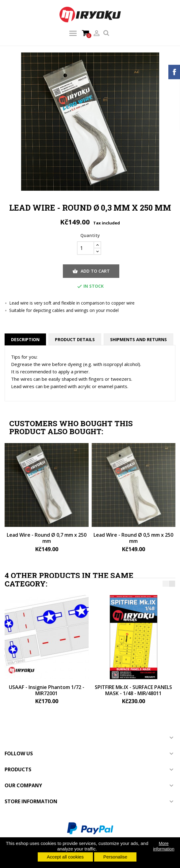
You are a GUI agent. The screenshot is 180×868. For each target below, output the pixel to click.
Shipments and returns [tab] (138, 339)
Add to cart (91, 271)
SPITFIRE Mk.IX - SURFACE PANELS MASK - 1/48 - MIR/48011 (133, 690)
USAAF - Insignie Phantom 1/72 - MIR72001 (47, 690)
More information (164, 846)
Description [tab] (25, 339)
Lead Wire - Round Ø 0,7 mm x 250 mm (47, 538)
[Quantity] (86, 248)
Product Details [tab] (75, 339)
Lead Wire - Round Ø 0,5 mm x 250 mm (133, 538)
